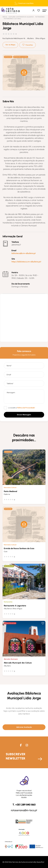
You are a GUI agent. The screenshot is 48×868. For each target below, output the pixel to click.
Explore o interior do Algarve (21, 17)
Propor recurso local (24, 791)
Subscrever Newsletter (16, 756)
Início (5, 17)
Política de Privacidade (24, 793)
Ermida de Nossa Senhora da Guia (19, 548)
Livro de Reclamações (24, 795)
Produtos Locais (10, 623)
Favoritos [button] (29, 45)
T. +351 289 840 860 (24, 805)
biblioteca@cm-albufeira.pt (24, 253)
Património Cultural (12, 19)
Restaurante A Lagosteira (15, 606)
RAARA (24, 797)
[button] (45, 11)
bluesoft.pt (40, 862)
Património (40, 17)
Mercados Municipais (11, 659)
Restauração (9, 566)
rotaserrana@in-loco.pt (24, 810)
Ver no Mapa (10, 45)
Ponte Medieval (10, 491)
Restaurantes (8, 602)
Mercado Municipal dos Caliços (18, 663)
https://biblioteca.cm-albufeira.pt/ (26, 262)
